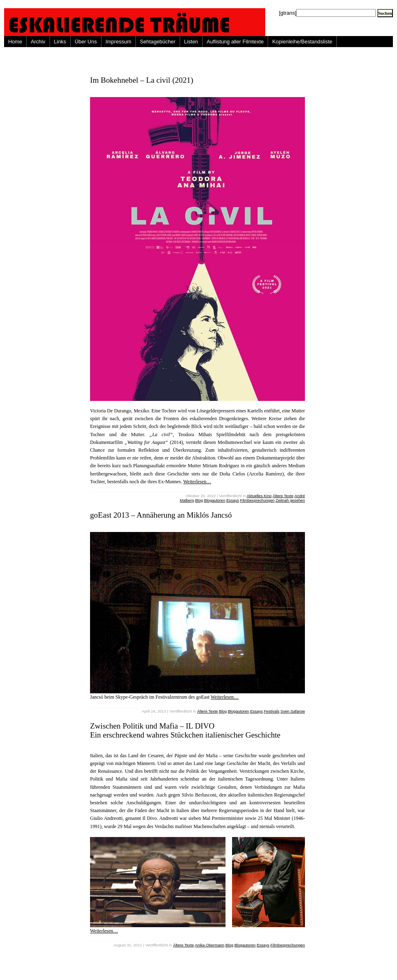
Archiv (38, 42)
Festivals (272, 711)
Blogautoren (215, 500)
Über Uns (86, 42)
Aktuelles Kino (259, 496)
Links (60, 42)
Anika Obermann (210, 945)
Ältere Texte (283, 496)
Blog (199, 500)
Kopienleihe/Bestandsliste (302, 42)
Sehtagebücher (158, 42)
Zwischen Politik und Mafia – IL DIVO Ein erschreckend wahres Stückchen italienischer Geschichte (185, 730)
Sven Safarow (293, 711)
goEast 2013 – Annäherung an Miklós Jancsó (161, 515)
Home (15, 42)
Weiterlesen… (197, 482)
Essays (233, 500)
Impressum (118, 42)
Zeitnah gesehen (290, 500)
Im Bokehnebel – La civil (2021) (142, 80)
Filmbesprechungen (257, 500)
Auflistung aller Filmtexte (235, 42)
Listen (191, 42)
